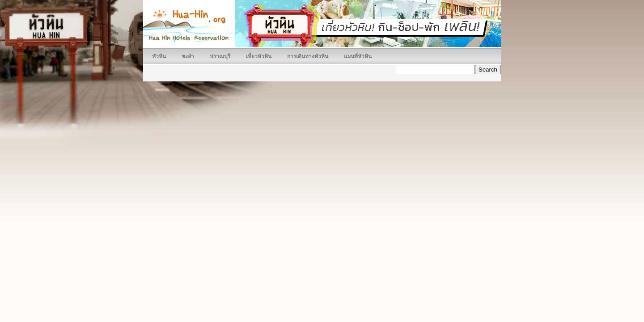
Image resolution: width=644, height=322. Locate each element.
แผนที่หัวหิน (358, 56)
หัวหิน (159, 56)
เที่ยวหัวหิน (259, 56)
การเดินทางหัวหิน (308, 56)
